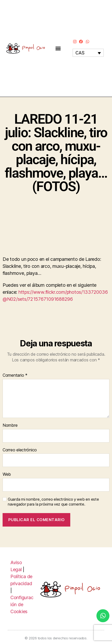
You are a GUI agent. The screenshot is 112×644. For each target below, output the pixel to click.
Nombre (10, 425)
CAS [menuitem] (80, 53)
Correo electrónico (20, 450)
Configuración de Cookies (22, 604)
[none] (88, 53)
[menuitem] (88, 53)
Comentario (15, 375)
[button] (58, 48)
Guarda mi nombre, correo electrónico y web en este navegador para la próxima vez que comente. (53, 502)
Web (7, 474)
